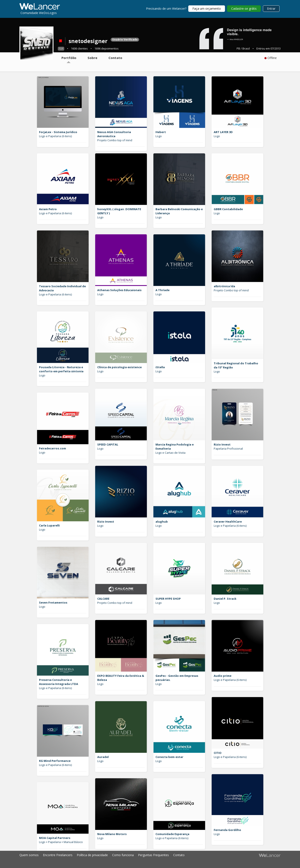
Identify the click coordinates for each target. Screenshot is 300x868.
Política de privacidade (92, 855)
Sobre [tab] (92, 58)
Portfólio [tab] (69, 58)
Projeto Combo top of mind (115, 140)
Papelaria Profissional (228, 449)
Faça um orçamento (207, 9)
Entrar (271, 9)
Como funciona (123, 855)
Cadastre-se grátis (244, 9)
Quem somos (29, 855)
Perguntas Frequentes (153, 855)
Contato (179, 855)
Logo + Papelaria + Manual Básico (61, 842)
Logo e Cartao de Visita (170, 453)
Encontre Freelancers (58, 855)
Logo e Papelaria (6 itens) (55, 136)
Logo (159, 136)
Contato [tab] (115, 58)
